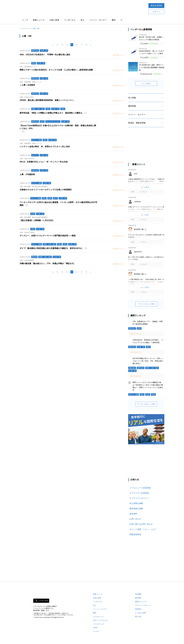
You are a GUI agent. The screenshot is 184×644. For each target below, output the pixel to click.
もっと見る (146, 84)
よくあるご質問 (141, 613)
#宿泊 (153, 394)
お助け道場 (54, 20)
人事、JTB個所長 (27, 174)
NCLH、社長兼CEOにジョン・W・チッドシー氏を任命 (44, 162)
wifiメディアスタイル (101, 620)
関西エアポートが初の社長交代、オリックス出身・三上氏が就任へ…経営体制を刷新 (56, 70)
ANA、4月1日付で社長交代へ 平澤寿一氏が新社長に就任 (45, 55)
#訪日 (148, 394)
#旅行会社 (132, 328)
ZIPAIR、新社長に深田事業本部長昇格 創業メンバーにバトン (47, 100)
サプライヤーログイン (139, 498)
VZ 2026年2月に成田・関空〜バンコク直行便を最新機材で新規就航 (152, 67)
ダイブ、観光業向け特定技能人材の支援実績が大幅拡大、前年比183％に (51, 248)
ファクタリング (99, 624)
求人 (82, 20)
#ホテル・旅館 (134, 394)
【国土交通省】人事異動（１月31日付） (37, 220)
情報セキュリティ (141, 602)
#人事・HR (141, 347)
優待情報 (132, 106)
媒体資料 (133, 514)
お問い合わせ (135, 519)
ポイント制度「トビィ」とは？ (143, 529)
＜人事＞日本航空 (27, 85)
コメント (120, 55)
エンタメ (96, 631)
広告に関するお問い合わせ (141, 524)
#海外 (142, 394)
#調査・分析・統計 (152, 368)
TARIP (95, 628)
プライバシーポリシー (143, 605)
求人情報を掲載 (136, 503)
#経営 (148, 347)
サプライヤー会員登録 (139, 493)
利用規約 (138, 609)
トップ (25, 20)
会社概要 (138, 594)
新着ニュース (39, 20)
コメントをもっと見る (146, 304)
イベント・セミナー (98, 20)
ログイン (156, 12)
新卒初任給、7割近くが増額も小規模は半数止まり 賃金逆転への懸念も (51, 113)
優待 (114, 20)
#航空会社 (141, 368)
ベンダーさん (70, 20)
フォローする (43, 600)
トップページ (24, 29)
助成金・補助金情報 (137, 123)
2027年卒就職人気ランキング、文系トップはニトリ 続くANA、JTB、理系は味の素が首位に (148, 361)
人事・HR (36, 29)
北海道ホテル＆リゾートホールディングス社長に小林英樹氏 (46, 190)
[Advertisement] (100, 8)
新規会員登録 (156, 5)
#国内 (139, 328)
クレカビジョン (99, 617)
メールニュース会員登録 (140, 488)
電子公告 (138, 617)
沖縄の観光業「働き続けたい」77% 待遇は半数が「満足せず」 (48, 263)
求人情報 (132, 98)
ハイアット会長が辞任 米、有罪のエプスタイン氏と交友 (45, 147)
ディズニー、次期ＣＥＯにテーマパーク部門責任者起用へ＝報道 (48, 236)
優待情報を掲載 (136, 509)
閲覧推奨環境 (135, 534)
